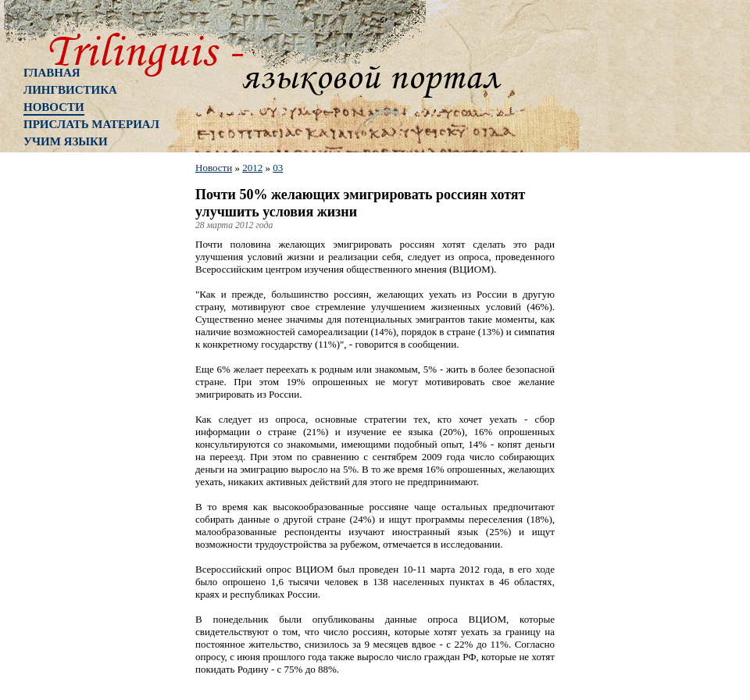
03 (278, 168)
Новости (54, 107)
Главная (52, 73)
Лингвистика (70, 90)
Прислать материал (91, 124)
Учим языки (66, 141)
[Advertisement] (86, 410)
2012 (252, 168)
